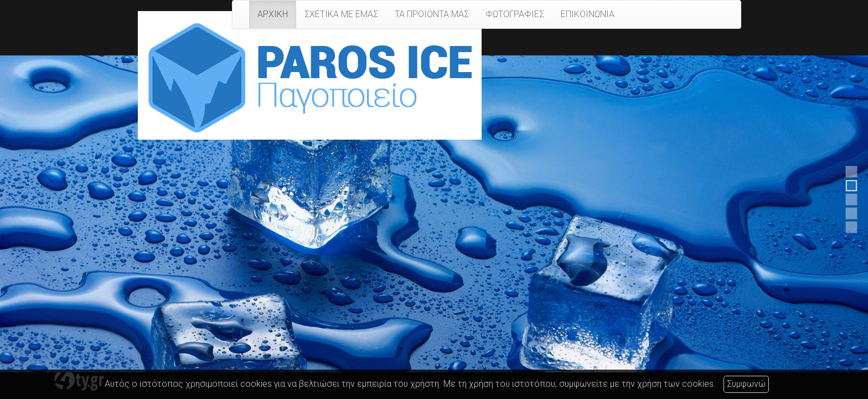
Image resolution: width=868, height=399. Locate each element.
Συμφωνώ (746, 384)
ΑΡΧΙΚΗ (273, 14)
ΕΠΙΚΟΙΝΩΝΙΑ (588, 14)
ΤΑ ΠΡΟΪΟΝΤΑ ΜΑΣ (432, 14)
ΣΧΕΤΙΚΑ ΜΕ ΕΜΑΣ (341, 14)
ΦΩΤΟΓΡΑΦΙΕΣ (515, 14)
